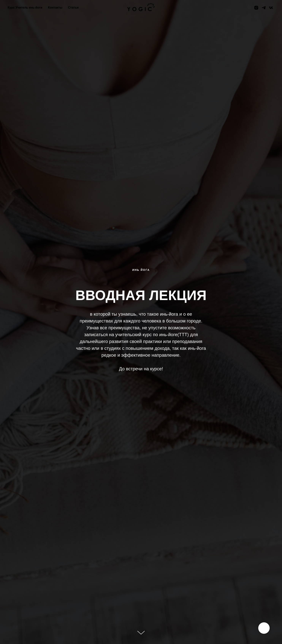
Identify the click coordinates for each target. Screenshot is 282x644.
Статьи (73, 8)
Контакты (55, 8)
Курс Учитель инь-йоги (25, 8)
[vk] (271, 8)
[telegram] (264, 8)
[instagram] (256, 8)
